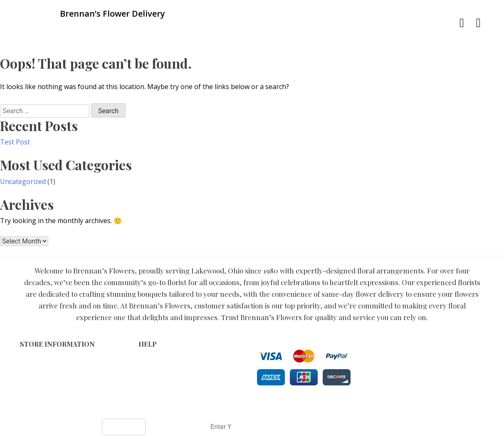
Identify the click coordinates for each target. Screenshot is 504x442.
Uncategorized (23, 181)
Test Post (15, 142)
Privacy (149, 369)
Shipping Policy (160, 378)
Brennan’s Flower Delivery (222, 405)
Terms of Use (158, 360)
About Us (152, 386)
